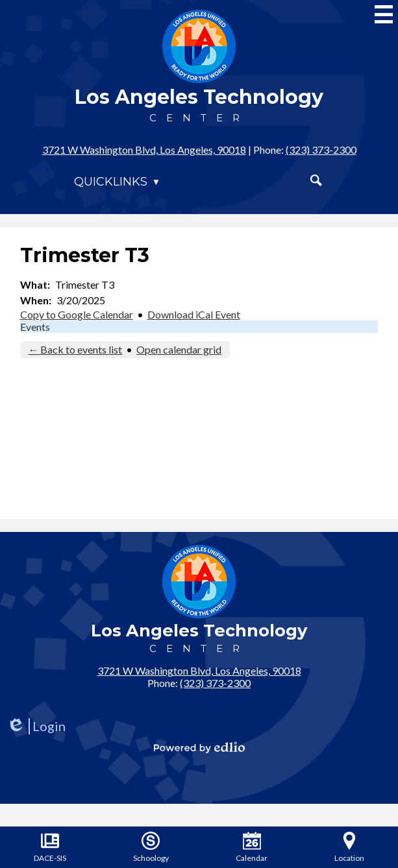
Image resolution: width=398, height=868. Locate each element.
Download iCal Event (194, 314)
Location (349, 847)
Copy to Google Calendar (77, 314)
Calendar (252, 847)
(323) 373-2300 (321, 150)
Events (35, 327)
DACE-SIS (50, 847)
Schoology (151, 847)
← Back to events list (75, 349)
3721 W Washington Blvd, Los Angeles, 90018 (144, 150)
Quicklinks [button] (111, 182)
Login (36, 726)
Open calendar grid (179, 349)
